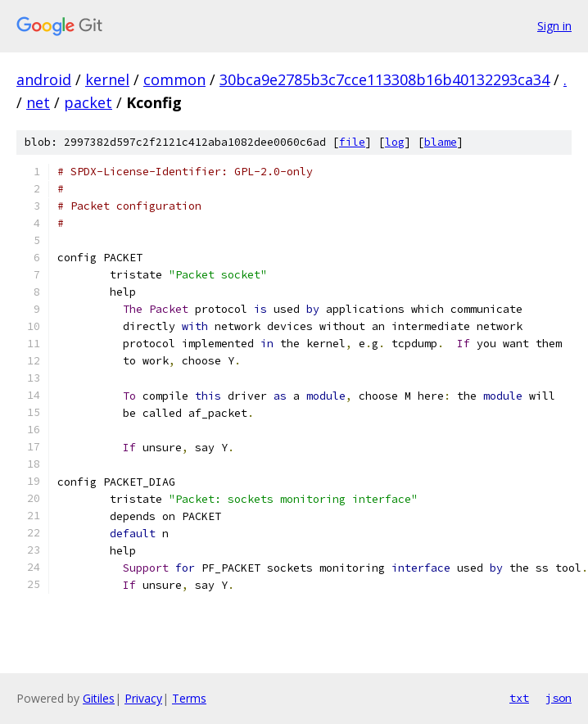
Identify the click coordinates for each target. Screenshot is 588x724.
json (559, 698)
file (352, 142)
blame (441, 142)
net (38, 102)
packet (88, 102)
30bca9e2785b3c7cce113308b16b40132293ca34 (384, 79)
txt (519, 698)
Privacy (143, 698)
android (44, 79)
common (174, 79)
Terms (189, 698)
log (395, 142)
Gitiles (99, 698)
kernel (107, 79)
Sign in (554, 26)
